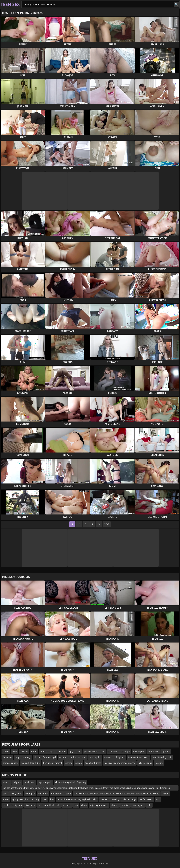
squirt (6, 751)
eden (43, 751)
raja (76, 805)
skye (51, 751)
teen (15, 751)
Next (107, 524)
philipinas (120, 757)
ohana (114, 805)
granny (166, 751)
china (84, 805)
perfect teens (91, 751)
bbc (103, 751)
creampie (61, 751)
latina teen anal (78, 757)
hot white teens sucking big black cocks (77, 799)
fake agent (138, 805)
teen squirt (95, 757)
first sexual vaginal (53, 763)
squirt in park (45, 782)
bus (52, 799)
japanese (7, 757)
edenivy (27, 757)
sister (165, 794)
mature (159, 763)
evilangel (125, 751)
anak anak (30, 782)
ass (158, 799)
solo (149, 805)
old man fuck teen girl (45, 757)
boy (17, 757)
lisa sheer (30, 805)
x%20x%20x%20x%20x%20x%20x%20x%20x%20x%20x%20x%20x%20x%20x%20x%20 (117, 794)
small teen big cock (162, 757)
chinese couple (10, 763)
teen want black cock (138, 757)
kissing (35, 799)
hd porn (17, 782)
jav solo (67, 805)
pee (79, 751)
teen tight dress (93, 763)
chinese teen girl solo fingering (71, 782)
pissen (78, 763)
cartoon (63, 757)
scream (108, 757)
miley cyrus (139, 751)
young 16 (30, 794)
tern (5, 794)
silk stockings (145, 763)
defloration (154, 751)
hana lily (115, 799)
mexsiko (125, 805)
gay (71, 751)
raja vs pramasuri (99, 805)
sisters (68, 763)
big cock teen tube (31, 763)
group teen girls (20, 799)
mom (34, 751)
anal (45, 799)
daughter (113, 751)
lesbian (24, 751)
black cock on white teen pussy (120, 763)
